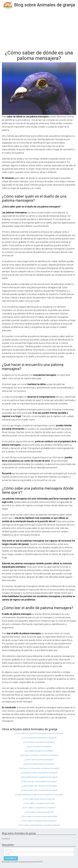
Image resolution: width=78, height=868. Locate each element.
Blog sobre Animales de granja (45, 5)
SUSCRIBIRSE (11, 858)
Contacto (6, 839)
